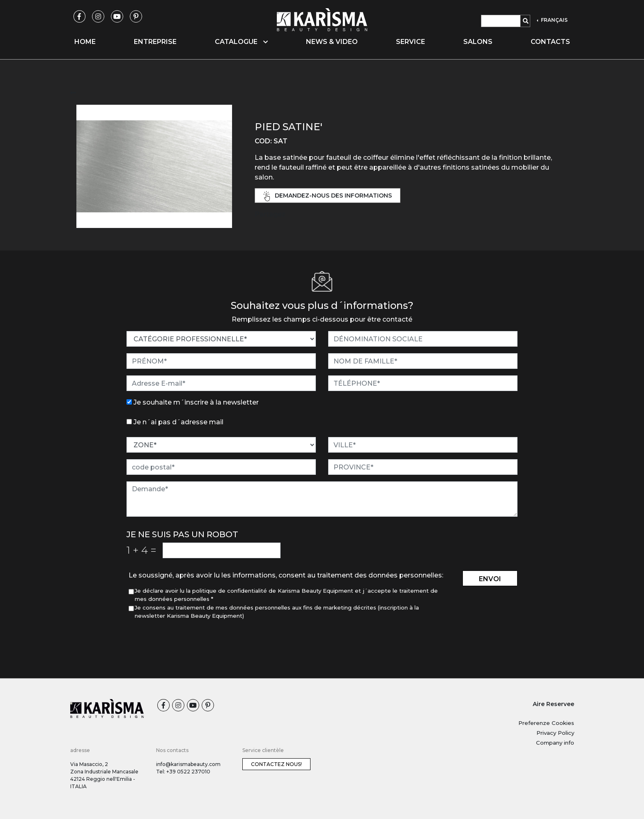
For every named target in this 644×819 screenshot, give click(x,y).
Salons (478, 42)
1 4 (141, 550)
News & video (332, 42)
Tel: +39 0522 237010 (183, 772)
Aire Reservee (553, 704)
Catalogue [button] (241, 42)
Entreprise (155, 42)
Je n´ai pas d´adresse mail (178, 422)
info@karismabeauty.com (188, 764)
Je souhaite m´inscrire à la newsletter (196, 402)
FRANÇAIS (554, 20)
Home (85, 42)
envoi (490, 579)
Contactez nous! (276, 764)
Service (411, 42)
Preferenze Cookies (546, 723)
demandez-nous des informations (328, 196)
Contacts (550, 42)
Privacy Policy (555, 733)
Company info (555, 743)
